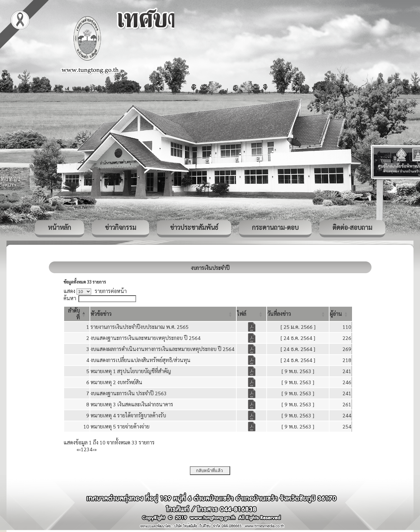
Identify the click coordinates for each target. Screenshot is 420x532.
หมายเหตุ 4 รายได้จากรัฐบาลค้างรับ (128, 415)
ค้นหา (70, 298)
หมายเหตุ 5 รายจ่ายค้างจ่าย (120, 426)
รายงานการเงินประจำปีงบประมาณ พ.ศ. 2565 (140, 327)
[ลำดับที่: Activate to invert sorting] (77, 314)
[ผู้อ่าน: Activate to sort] (341, 314)
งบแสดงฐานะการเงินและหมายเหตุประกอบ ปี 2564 (146, 338)
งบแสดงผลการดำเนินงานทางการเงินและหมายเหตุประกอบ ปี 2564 (162, 349)
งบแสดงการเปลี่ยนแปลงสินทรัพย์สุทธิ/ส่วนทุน (140, 360)
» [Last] (95, 449)
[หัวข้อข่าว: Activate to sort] (163, 314)
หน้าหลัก (59, 227)
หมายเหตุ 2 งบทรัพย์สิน (116, 382)
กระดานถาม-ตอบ (275, 227)
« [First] (78, 449)
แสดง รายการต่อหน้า (95, 291)
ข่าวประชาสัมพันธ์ (194, 227)
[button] (101, 314)
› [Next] (93, 449)
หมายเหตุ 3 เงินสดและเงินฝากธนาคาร (132, 404)
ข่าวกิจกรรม (120, 227)
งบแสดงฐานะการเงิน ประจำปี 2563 (129, 393)
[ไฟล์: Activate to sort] (252, 314)
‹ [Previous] (80, 449)
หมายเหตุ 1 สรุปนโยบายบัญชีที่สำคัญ (131, 371)
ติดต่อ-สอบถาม (352, 227)
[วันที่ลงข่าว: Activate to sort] (298, 314)
